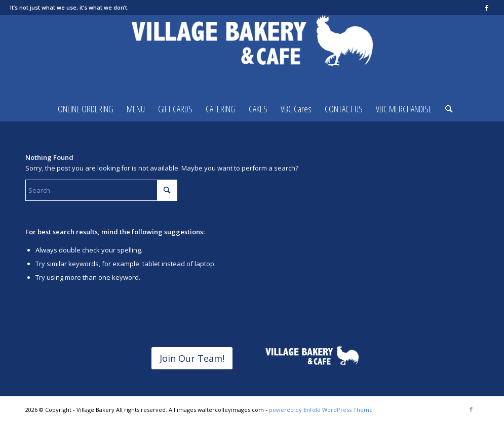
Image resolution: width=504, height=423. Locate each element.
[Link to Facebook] (486, 8)
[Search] (445, 109)
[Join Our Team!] (192, 358)
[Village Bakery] (252, 56)
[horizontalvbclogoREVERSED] (312, 356)
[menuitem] (86, 109)
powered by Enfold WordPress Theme (321, 410)
